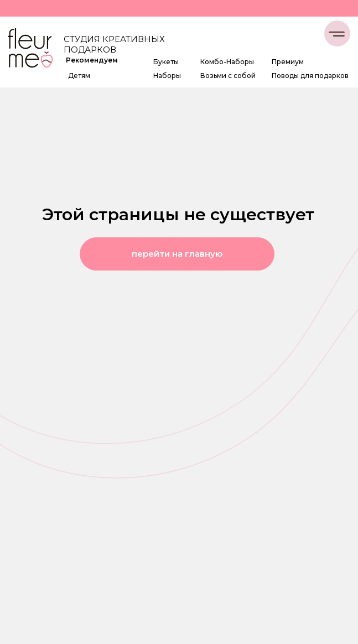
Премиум (288, 62)
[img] (30, 49)
